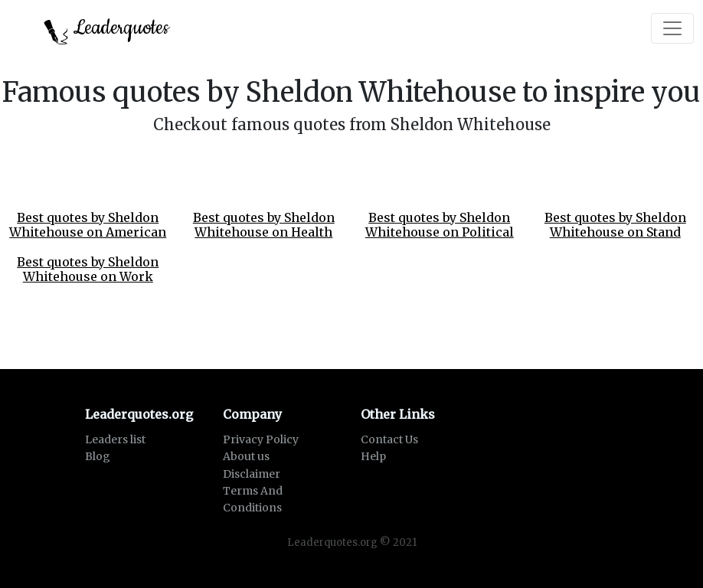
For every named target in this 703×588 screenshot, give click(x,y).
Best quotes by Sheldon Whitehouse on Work (88, 269)
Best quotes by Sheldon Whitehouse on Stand (615, 225)
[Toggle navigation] (672, 28)
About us (246, 456)
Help (373, 456)
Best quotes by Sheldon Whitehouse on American (88, 225)
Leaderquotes (106, 29)
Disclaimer (252, 474)
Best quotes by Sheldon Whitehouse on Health (264, 225)
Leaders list (115, 439)
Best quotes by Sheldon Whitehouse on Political (440, 225)
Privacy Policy (261, 439)
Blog (98, 456)
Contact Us (389, 439)
